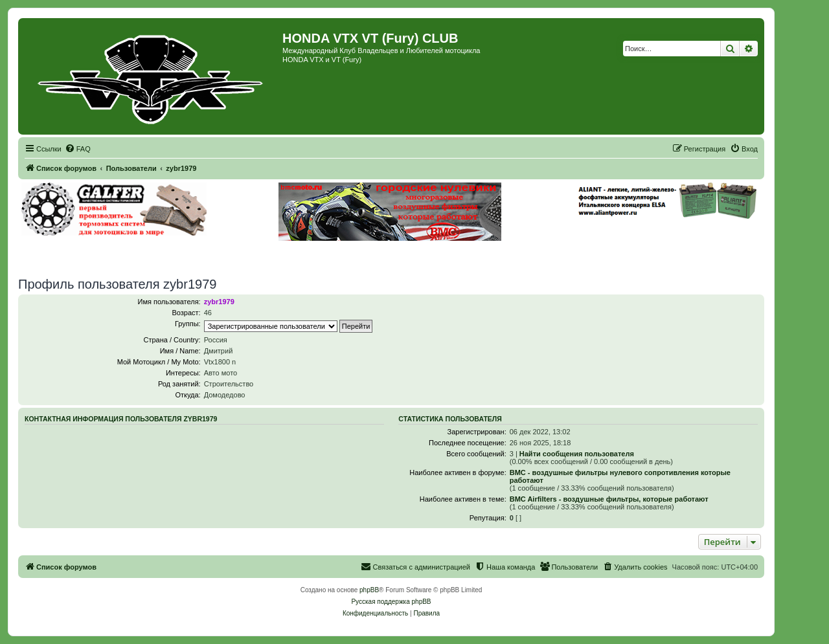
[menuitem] (78, 149)
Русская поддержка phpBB (391, 602)
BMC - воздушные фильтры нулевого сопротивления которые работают (620, 476)
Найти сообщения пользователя (577, 454)
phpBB (369, 590)
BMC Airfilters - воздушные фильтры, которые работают (609, 499)
